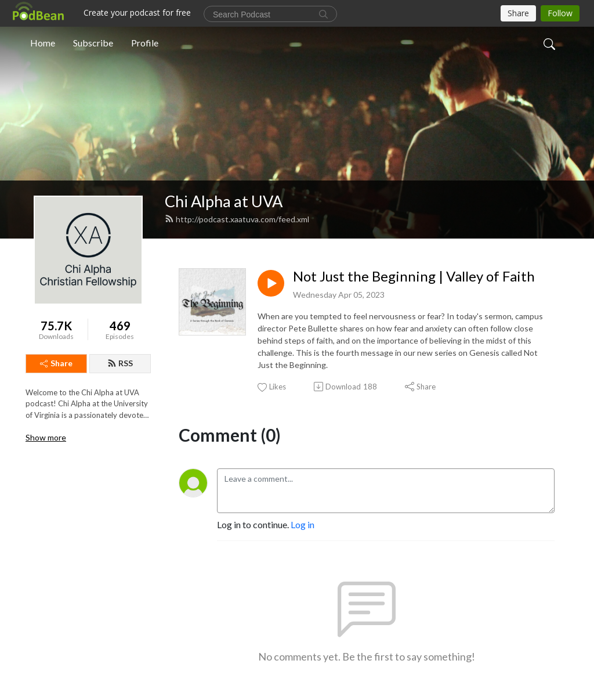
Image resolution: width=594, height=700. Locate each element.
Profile (145, 43)
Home (43, 43)
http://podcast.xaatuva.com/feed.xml (237, 219)
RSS (120, 363)
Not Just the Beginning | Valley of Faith (414, 276)
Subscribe (93, 43)
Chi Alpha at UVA (224, 201)
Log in (303, 524)
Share (56, 363)
